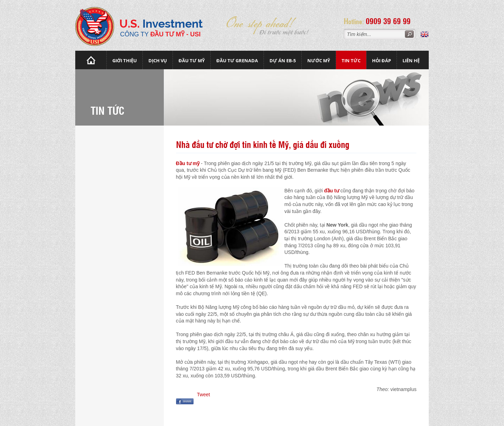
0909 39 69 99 (388, 21)
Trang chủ (91, 60)
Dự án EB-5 (283, 61)
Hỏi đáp (381, 61)
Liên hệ (411, 61)
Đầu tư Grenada (237, 61)
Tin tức (351, 61)
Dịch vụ (158, 61)
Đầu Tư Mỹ (192, 61)
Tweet (204, 395)
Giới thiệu (125, 61)
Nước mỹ (319, 61)
